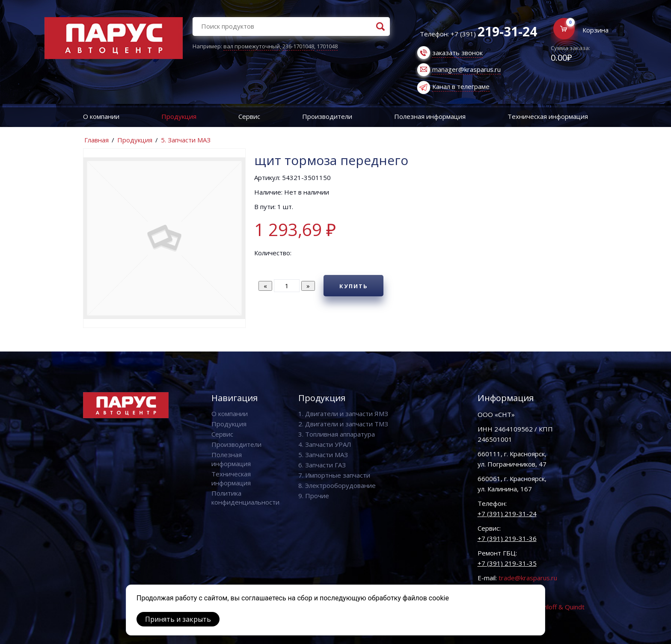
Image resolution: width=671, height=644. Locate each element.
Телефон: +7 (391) (478, 34)
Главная (96, 140)
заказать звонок (457, 53)
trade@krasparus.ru (528, 578)
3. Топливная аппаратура (337, 434)
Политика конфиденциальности (245, 498)
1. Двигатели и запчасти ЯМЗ (343, 414)
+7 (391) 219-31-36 (507, 538)
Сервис (249, 116)
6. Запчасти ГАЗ (322, 465)
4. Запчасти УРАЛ (325, 444)
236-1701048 (298, 46)
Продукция (179, 116)
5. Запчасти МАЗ (186, 140)
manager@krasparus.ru (466, 69)
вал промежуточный (252, 46)
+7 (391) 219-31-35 (507, 563)
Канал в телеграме (461, 86)
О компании (101, 116)
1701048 (327, 46)
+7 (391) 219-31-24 (507, 514)
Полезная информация (430, 116)
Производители (327, 116)
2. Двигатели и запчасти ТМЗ (343, 424)
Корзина (595, 30)
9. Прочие (314, 496)
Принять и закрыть (178, 619)
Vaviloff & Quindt (560, 607)
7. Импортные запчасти (334, 475)
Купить (354, 286)
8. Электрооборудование (337, 485)
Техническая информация (548, 116)
